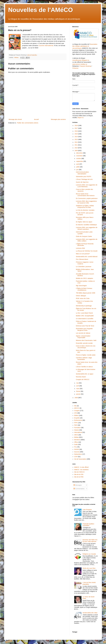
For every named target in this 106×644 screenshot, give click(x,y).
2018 (76, 125)
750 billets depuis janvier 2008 (86, 293)
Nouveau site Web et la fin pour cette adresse (90, 541)
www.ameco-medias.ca (80, 64)
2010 (76, 148)
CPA (76, 413)
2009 (76, 151)
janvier (79, 394)
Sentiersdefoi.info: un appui (85, 374)
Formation (77, 428)
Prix (75, 447)
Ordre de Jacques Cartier (84, 236)
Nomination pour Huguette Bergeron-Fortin (84, 329)
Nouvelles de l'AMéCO (40, 10)
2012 (76, 142)
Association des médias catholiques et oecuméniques (85, 46)
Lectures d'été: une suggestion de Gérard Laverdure (87, 228)
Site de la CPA (79, 474)
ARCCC (77, 408)
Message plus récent (15, 119)
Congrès (77, 411)
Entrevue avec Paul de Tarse (85, 326)
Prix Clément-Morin (82, 259)
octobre (79, 158)
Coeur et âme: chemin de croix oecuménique (86, 347)
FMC (76, 425)
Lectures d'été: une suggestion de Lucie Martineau (87, 186)
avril (78, 386)
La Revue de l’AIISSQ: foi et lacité (87, 251)
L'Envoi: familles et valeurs (84, 367)
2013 (76, 139)
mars (78, 389)
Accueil (36, 119)
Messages (78, 485)
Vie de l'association (80, 459)
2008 (76, 398)
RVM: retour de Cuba (83, 298)
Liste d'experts (87, 510)
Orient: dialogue (81, 296)
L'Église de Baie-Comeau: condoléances (84, 289)
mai (78, 383)
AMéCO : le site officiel (81, 467)
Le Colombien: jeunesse (84, 267)
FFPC (76, 423)
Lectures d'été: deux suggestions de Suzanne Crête (86, 202)
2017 (76, 128)
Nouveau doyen (81, 377)
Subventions (78, 454)
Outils (76, 444)
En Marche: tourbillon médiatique (86, 225)
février (78, 391)
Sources (77, 452)
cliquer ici (81, 118)
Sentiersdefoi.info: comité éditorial (87, 257)
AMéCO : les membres (81, 470)
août (78, 164)
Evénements (78, 420)
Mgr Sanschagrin (81, 286)
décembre (80, 153)
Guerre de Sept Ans (82, 182)
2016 (76, 131)
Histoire (77, 430)
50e (75, 406)
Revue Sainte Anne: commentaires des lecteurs (85, 195)
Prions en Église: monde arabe (86, 355)
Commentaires (79, 489)
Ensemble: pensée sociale (84, 343)
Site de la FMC (79, 477)
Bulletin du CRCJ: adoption (84, 278)
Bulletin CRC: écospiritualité (85, 316)
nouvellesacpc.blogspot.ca (81, 60)
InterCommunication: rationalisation (83, 173)
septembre (80, 161)
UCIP (76, 457)
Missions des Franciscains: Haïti (86, 340)
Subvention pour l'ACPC (84, 177)
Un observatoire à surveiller (85, 319)
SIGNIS (77, 449)
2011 (76, 145)
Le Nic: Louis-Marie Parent (84, 313)
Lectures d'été (80, 248)
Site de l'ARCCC (79, 472)
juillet (78, 167)
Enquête (77, 418)
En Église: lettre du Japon (84, 222)
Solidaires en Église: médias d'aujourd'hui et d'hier (85, 207)
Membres (77, 440)
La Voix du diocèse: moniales (85, 210)
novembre (80, 156)
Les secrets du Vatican (83, 333)
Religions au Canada (89, 554)
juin (78, 170)
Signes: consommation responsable (83, 337)
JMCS (76, 435)
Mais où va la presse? (83, 254)
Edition (76, 415)
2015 (76, 134)
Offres (76, 442)
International (78, 432)
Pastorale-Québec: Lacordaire (89, 525)
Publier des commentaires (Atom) (28, 123)
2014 (76, 137)
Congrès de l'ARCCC (83, 379)
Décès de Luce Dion (89, 568)
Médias (16, 58)
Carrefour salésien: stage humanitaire (84, 359)
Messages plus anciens (58, 119)
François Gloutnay (85, 66)
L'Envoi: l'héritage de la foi (84, 179)
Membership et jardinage (84, 306)
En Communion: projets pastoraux (87, 198)
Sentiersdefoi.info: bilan (90, 613)
